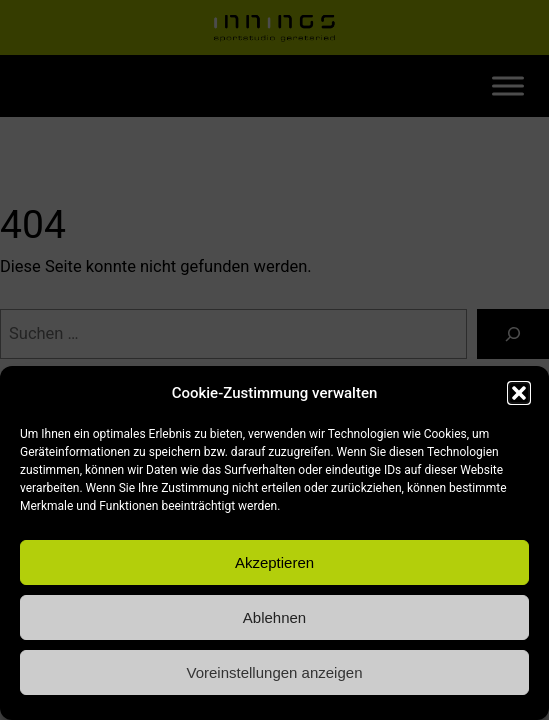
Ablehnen (274, 617)
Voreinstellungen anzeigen (275, 672)
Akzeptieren (274, 562)
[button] (519, 393)
